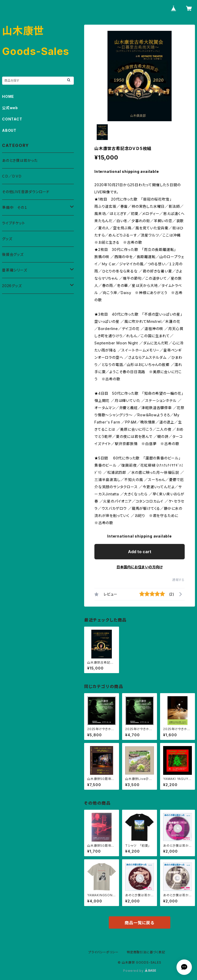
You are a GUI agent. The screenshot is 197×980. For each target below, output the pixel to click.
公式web (10, 108)
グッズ (7, 239)
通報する (178, 580)
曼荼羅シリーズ (15, 270)
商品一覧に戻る (140, 923)
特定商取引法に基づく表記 (146, 952)
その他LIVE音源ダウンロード (26, 192)
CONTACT (12, 119)
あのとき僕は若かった (20, 160)
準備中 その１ (15, 207)
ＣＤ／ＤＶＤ (12, 176)
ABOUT (9, 130)
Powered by (140, 971)
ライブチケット (14, 223)
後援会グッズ (13, 254)
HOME (8, 96)
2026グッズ (12, 286)
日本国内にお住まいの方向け (140, 567)
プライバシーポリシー (103, 952)
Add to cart (140, 552)
